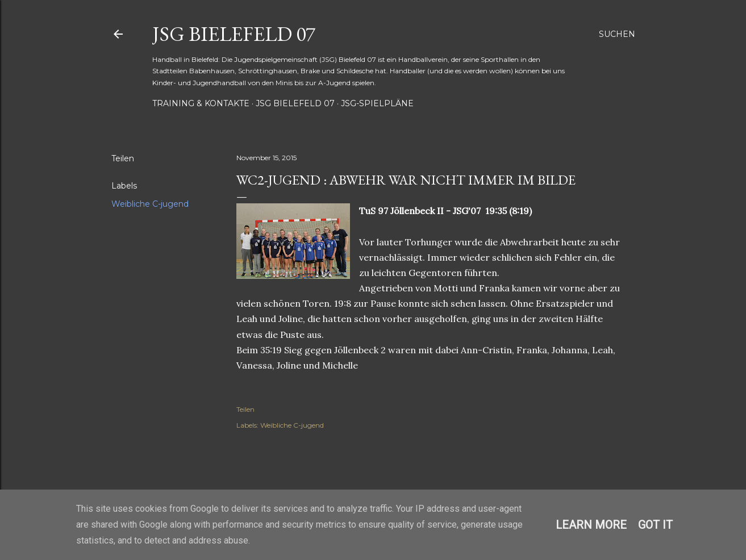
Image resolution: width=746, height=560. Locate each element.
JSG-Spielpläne (377, 103)
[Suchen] (617, 34)
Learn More (591, 525)
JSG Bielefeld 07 (234, 34)
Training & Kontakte (201, 103)
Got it (655, 525)
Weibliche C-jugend (150, 204)
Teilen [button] (123, 158)
